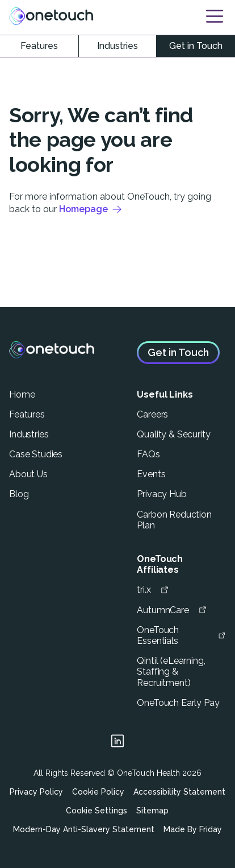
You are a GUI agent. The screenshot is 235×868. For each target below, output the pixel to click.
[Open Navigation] (215, 16)
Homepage (91, 209)
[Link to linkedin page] (117, 743)
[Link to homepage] (51, 16)
